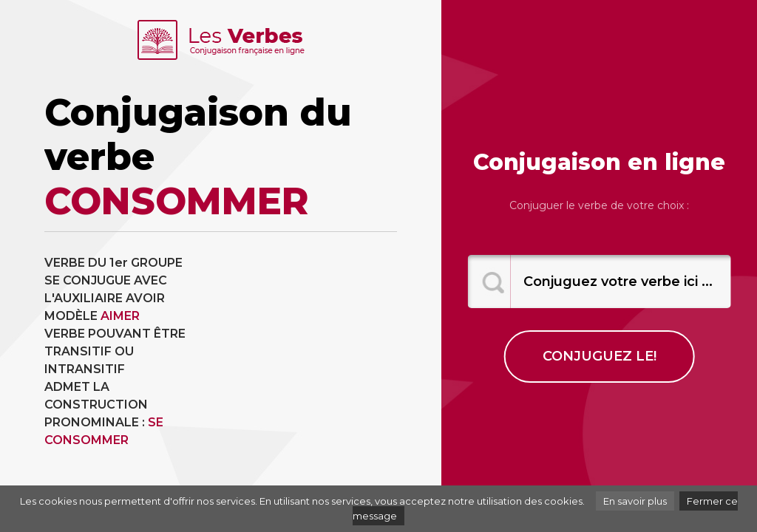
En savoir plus (635, 501)
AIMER (120, 316)
